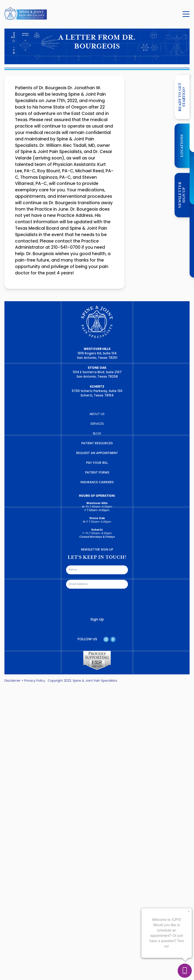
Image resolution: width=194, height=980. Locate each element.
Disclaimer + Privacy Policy (25, 681)
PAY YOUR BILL (97, 463)
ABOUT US (97, 414)
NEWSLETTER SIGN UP (182, 195)
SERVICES (97, 424)
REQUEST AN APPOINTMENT (97, 453)
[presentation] (100, 603)
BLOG (97, 434)
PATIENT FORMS (97, 473)
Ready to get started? (182, 97)
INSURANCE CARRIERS (97, 482)
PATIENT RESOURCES (97, 443)
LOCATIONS (182, 146)
